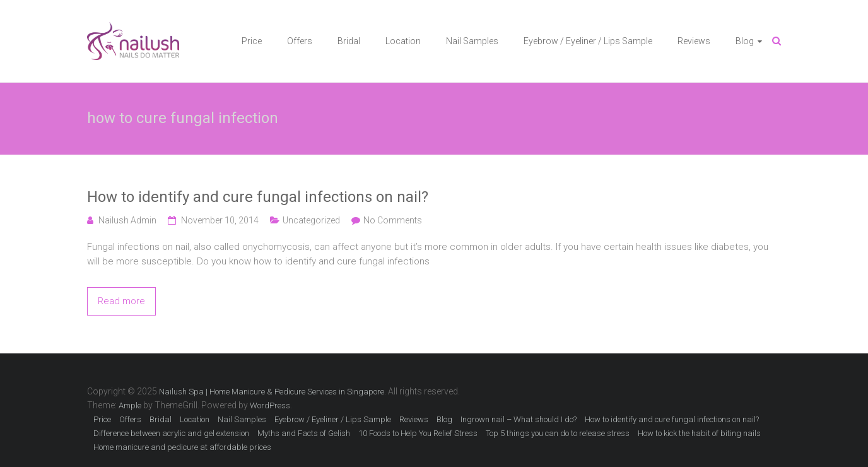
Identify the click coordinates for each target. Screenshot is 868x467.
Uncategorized (311, 220)
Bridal (349, 41)
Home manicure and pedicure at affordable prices (182, 447)
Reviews (694, 41)
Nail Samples (472, 41)
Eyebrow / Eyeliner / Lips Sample (588, 41)
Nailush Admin (127, 220)
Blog (745, 41)
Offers (300, 41)
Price (252, 41)
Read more (121, 301)
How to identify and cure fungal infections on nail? (258, 197)
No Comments (393, 220)
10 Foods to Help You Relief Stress (418, 433)
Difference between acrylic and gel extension (171, 433)
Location (403, 41)
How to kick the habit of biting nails (699, 433)
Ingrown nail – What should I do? (519, 419)
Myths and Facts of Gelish (304, 433)
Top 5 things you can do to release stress (558, 433)
